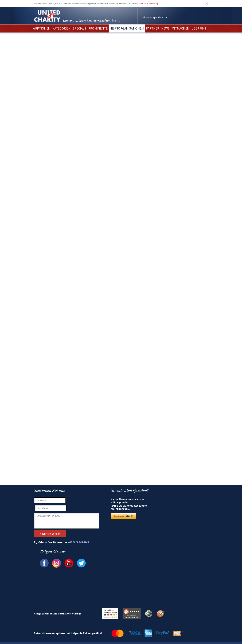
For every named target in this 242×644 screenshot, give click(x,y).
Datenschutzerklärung (148, 4)
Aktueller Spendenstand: (156, 17)
